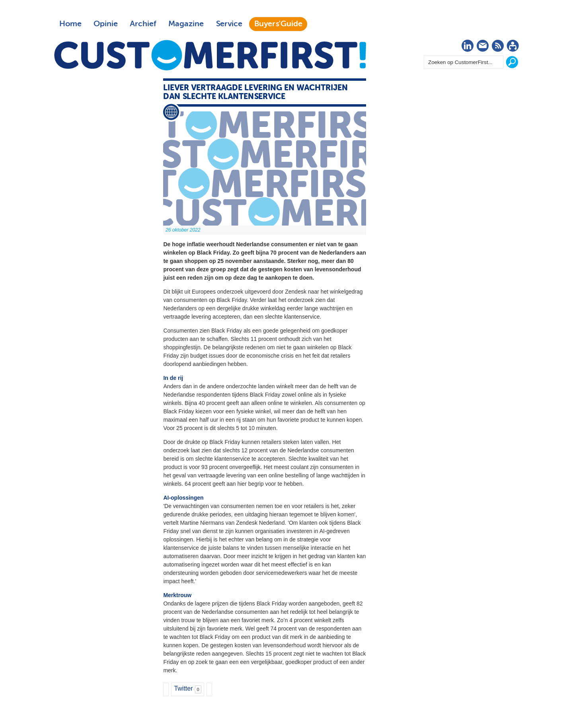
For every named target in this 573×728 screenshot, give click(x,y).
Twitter (183, 688)
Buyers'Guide (278, 24)
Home (70, 24)
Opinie (106, 24)
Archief (143, 24)
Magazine (186, 24)
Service (229, 24)
